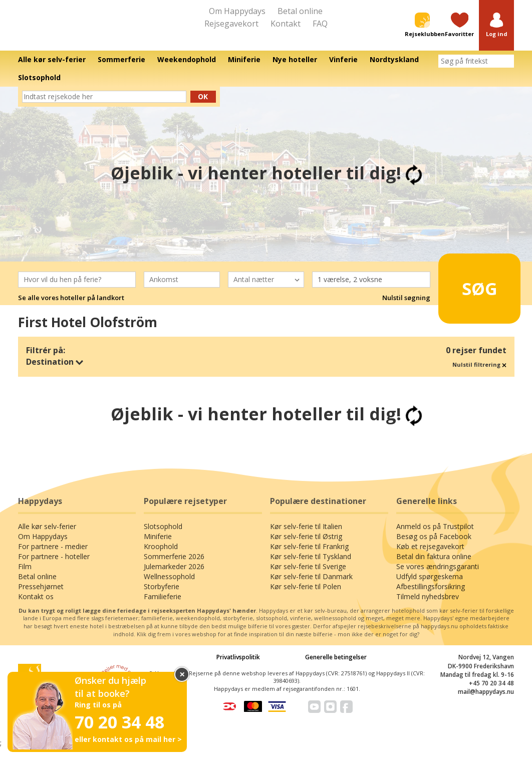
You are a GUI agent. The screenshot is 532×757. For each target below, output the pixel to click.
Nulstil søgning (406, 307)
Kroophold (161, 555)
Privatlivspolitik (238, 667)
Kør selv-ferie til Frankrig (309, 555)
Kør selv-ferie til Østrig (306, 545)
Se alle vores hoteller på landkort (71, 307)
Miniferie (158, 545)
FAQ (320, 24)
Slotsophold (163, 535)
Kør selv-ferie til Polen (306, 595)
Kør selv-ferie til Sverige (308, 575)
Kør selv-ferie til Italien (306, 535)
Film (25, 575)
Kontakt (286, 24)
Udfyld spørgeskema (430, 585)
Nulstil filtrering (479, 374)
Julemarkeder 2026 (174, 575)
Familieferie (163, 605)
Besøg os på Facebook (434, 545)
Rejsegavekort (231, 24)
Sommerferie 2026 (174, 565)
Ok (203, 105)
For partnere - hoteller (54, 565)
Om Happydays (237, 11)
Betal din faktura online (434, 565)
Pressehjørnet (41, 595)
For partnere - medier (53, 555)
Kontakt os (36, 605)
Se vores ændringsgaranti (438, 575)
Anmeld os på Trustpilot (435, 535)
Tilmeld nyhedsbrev (428, 605)
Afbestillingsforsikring (431, 595)
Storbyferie (162, 595)
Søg (473, 293)
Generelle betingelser (336, 667)
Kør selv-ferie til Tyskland (311, 565)
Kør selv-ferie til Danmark (311, 585)
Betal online (300, 11)
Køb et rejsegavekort (430, 555)
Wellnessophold (169, 585)
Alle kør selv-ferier (47, 535)
